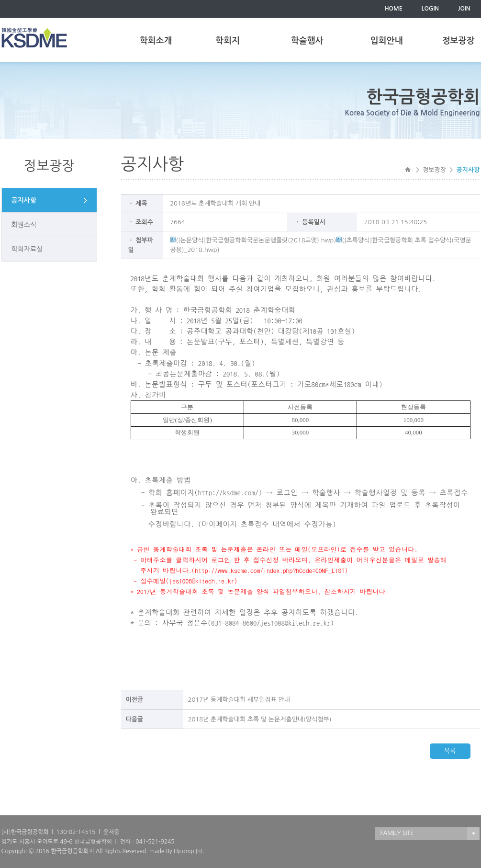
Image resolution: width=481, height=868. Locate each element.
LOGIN (430, 9)
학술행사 (307, 41)
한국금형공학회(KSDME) (34, 38)
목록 (450, 751)
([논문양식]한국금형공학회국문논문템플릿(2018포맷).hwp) (253, 240)
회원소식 (24, 225)
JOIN (464, 9)
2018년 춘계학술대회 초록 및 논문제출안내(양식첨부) (260, 719)
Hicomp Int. (189, 851)
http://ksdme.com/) (230, 493)
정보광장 (459, 41)
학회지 (228, 41)
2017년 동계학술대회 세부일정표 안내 (239, 700)
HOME (394, 9)
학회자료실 (27, 249)
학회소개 (156, 41)
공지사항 (24, 200)
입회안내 (387, 41)
